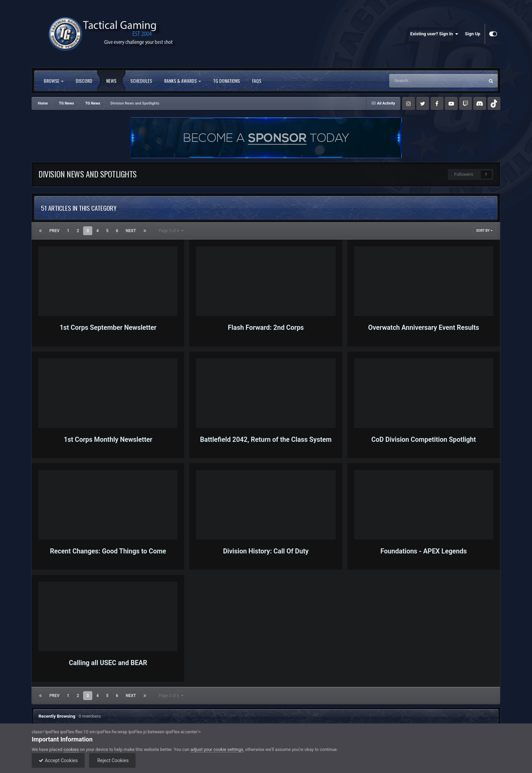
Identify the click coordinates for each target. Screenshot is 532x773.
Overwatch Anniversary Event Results (424, 328)
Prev (54, 231)
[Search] (423, 81)
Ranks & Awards (183, 81)
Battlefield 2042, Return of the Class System (266, 440)
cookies (71, 749)
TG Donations (226, 81)
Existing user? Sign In (434, 34)
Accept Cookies (58, 760)
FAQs (257, 81)
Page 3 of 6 (171, 231)
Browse (54, 81)
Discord (84, 81)
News (111, 81)
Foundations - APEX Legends (423, 551)
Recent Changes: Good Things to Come (108, 551)
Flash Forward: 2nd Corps (266, 328)
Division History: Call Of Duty (266, 551)
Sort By (484, 231)
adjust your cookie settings (217, 749)
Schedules (141, 81)
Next (131, 231)
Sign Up (472, 34)
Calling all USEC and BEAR (108, 663)
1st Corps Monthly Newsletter (108, 440)
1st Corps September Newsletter (108, 328)
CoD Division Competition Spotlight (423, 440)
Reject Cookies (112, 760)
